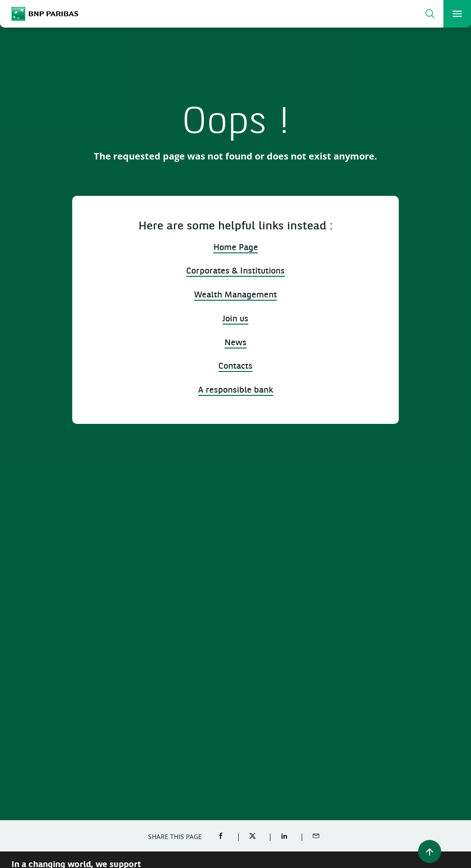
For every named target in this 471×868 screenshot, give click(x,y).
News (235, 343)
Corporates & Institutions (235, 271)
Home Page (236, 248)
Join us (235, 319)
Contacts (235, 367)
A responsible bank (236, 391)
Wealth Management (235, 295)
